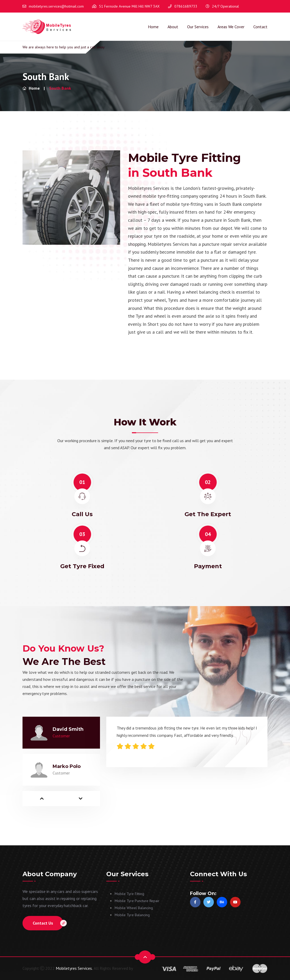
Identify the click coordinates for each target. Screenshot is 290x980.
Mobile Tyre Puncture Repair (137, 901)
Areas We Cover (231, 27)
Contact (260, 27)
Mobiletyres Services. (74, 968)
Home (153, 27)
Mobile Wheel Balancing (134, 908)
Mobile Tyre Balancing (132, 915)
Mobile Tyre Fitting (129, 894)
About (173, 27)
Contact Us (48, 923)
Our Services (198, 27)
